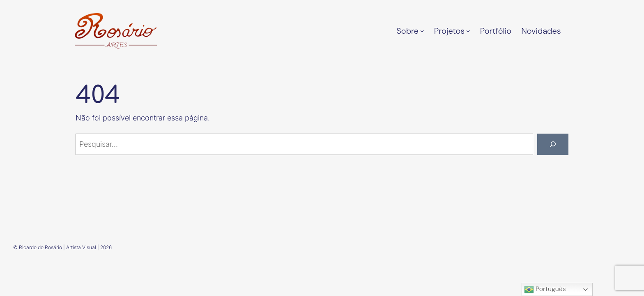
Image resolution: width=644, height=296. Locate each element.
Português (545, 289)
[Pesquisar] (553, 144)
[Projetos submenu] (468, 31)
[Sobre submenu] (422, 31)
